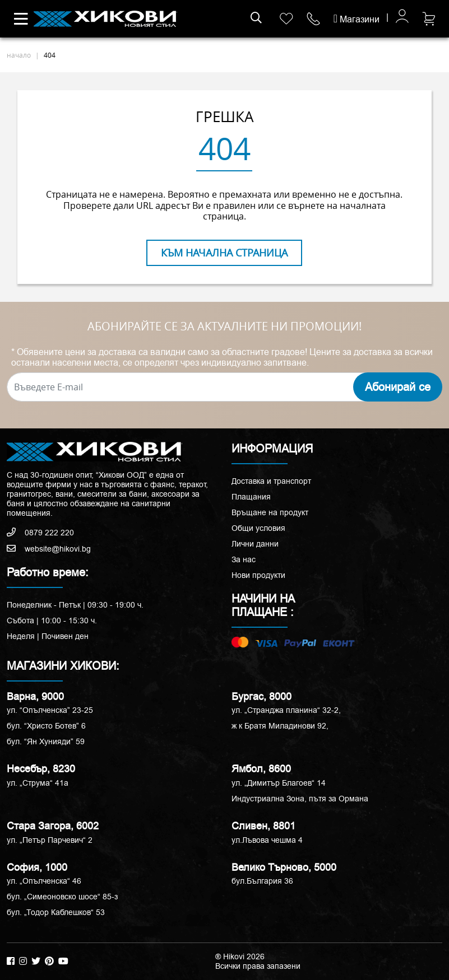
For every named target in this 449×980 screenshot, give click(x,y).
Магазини (357, 19)
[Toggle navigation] (21, 19)
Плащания (251, 497)
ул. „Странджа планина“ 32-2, (286, 710)
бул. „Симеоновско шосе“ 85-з (62, 897)
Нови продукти (258, 575)
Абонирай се (398, 387)
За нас (244, 559)
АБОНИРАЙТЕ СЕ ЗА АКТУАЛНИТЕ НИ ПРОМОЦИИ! (225, 326)
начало (19, 55)
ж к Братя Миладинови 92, (280, 726)
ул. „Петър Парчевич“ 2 (50, 840)
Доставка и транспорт (271, 481)
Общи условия (258, 528)
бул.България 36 (262, 881)
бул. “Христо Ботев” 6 (46, 726)
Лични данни (255, 544)
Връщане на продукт (270, 512)
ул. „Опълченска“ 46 (44, 881)
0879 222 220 (40, 533)
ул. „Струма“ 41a (38, 783)
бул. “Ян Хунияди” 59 (46, 741)
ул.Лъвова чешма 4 (267, 840)
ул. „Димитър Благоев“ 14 (279, 783)
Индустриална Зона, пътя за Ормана (300, 799)
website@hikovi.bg (49, 549)
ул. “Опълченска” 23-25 (50, 710)
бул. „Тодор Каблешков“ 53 (56, 912)
